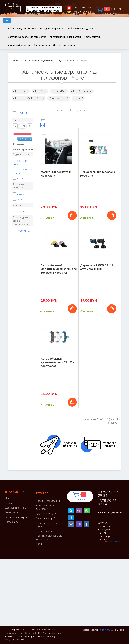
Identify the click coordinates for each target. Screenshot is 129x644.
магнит (21, 199)
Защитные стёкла (27, 29)
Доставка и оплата (16, 508)
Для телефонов (67, 61)
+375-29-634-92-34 (82, 12)
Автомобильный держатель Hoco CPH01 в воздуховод (58, 362)
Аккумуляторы (42, 45)
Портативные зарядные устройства (26, 37)
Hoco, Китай (24, 231)
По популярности (80, 110)
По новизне (59, 110)
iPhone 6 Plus (59, 91)
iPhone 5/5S (40, 91)
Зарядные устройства (52, 29)
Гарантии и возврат (16, 517)
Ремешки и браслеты (18, 45)
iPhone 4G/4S (21, 91)
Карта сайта (12, 522)
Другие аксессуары (64, 45)
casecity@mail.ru (111, 513)
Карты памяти (92, 37)
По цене (44, 110)
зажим (20, 194)
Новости (10, 498)
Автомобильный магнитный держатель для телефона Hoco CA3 (59, 269)
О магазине (11, 512)
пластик (21, 212)
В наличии (22, 113)
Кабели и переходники (80, 29)
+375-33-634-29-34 (82, 8)
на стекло (22, 178)
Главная (15, 61)
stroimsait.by (107, 630)
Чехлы (10, 29)
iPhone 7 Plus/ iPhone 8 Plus (28, 98)
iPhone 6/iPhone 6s (82, 91)
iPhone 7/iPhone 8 (59, 98)
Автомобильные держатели (65, 37)
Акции (8, 503)
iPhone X (78, 98)
